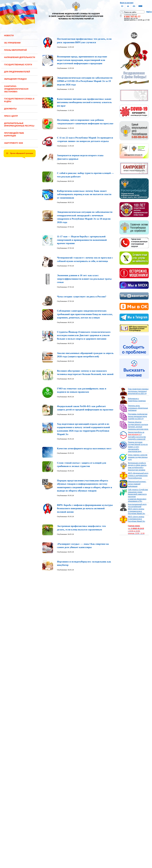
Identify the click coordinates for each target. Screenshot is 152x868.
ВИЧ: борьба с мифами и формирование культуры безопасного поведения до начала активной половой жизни (85, 508)
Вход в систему (127, 3)
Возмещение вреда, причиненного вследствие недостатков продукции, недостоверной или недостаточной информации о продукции (82, 60)
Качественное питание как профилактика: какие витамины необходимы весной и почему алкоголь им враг (84, 102)
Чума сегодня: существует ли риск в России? (82, 296)
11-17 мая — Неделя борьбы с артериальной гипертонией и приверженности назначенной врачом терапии (82, 240)
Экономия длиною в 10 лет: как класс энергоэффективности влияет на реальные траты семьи (84, 279)
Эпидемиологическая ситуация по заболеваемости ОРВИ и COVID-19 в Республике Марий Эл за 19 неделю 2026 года (85, 81)
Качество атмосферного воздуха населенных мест (84, 448)
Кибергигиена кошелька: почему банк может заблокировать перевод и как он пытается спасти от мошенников (84, 194)
